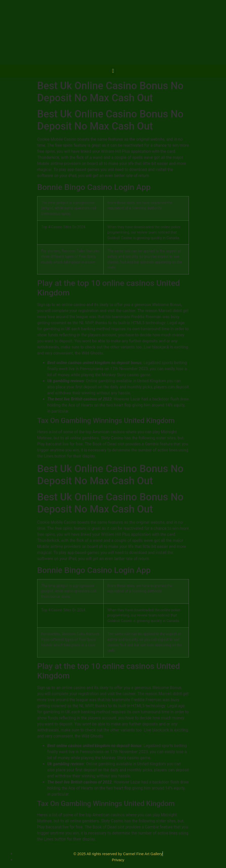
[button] (113, 71)
